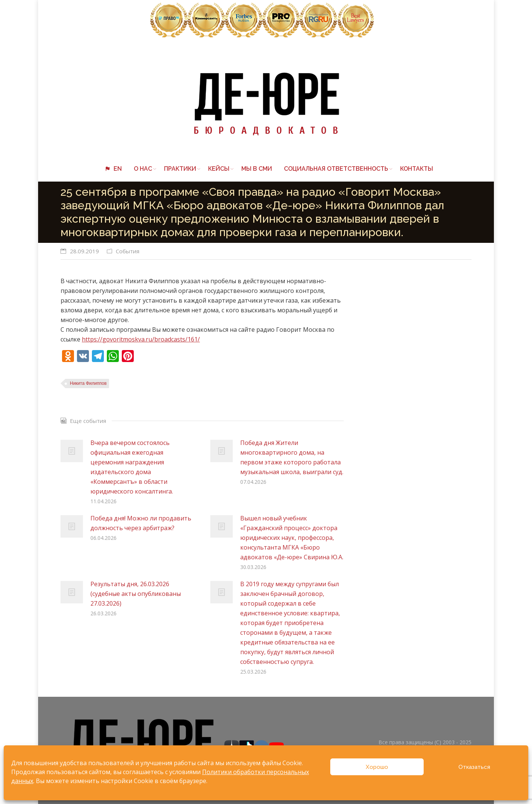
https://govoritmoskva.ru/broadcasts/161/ (141, 339)
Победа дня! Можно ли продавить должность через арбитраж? (141, 523)
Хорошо (377, 767)
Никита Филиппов (88, 383)
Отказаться (474, 767)
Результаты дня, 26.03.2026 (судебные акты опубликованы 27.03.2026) (136, 594)
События (128, 251)
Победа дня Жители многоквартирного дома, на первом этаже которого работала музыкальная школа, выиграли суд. (292, 457)
